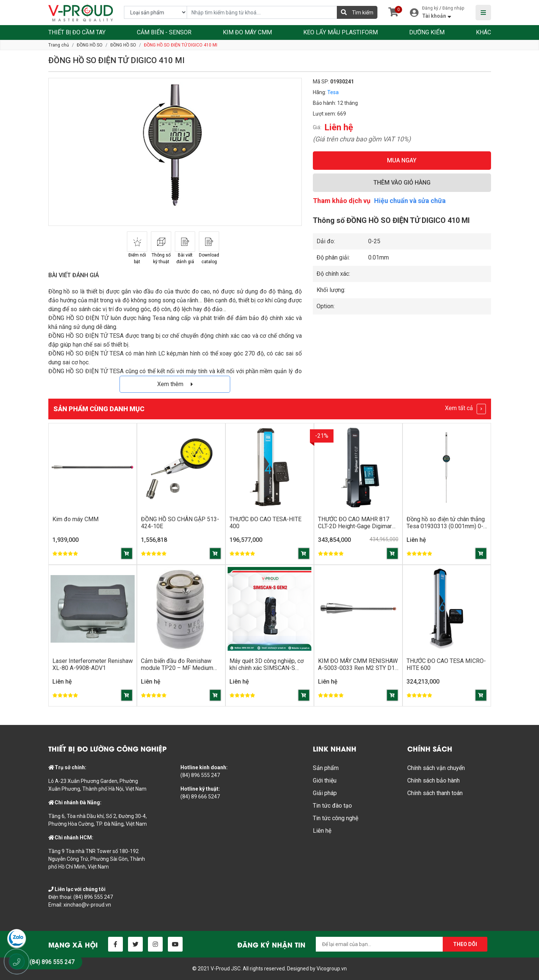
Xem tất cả (465, 409)
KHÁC (483, 32)
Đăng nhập (453, 8)
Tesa (333, 92)
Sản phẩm (326, 768)
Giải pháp (325, 793)
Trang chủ (59, 45)
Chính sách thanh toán (435, 793)
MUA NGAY (402, 160)
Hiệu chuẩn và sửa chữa (410, 201)
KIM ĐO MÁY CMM (247, 32)
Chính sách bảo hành (433, 780)
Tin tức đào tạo (332, 806)
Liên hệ (322, 831)
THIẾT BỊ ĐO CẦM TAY (77, 32)
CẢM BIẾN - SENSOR (164, 32)
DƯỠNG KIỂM (427, 32)
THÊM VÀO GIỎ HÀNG (402, 183)
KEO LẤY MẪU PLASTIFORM (341, 32)
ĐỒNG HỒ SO (90, 45)
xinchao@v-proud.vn (87, 905)
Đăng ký (430, 8)
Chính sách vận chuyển (436, 768)
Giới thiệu (325, 780)
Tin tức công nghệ (336, 818)
